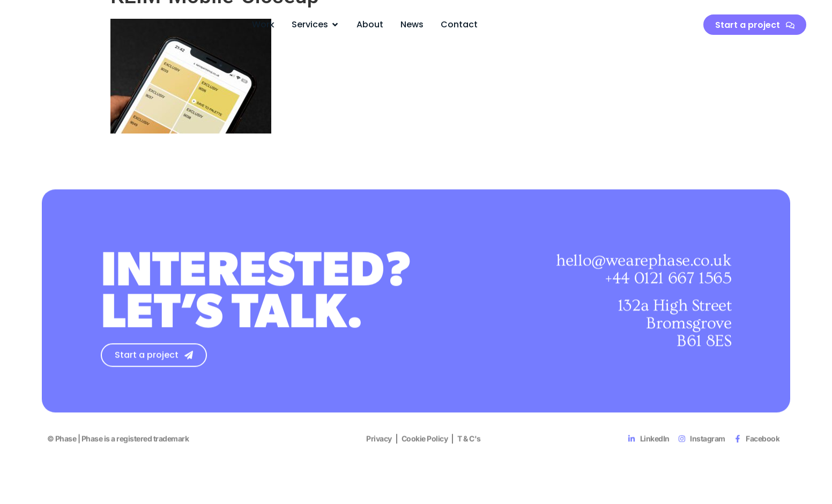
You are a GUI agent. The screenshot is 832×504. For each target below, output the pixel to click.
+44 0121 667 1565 (668, 282)
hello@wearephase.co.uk (644, 264)
